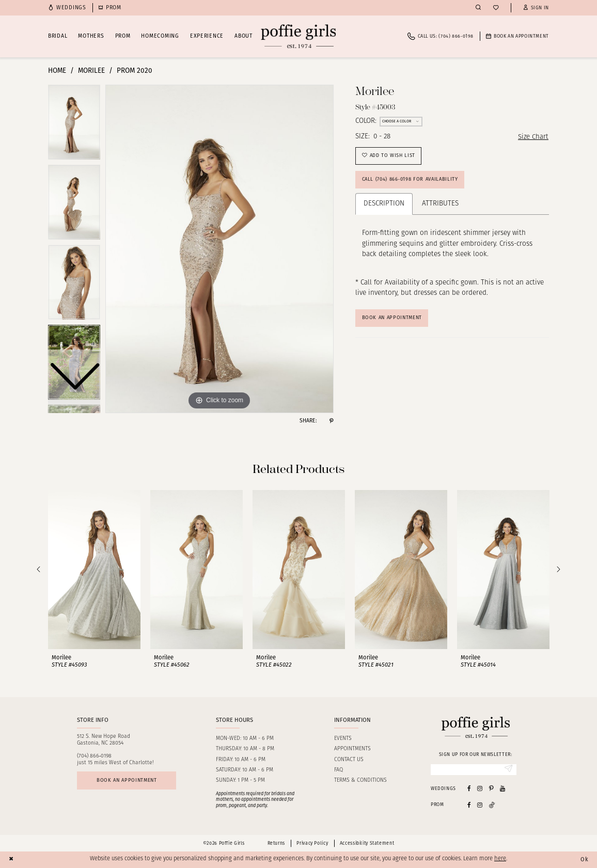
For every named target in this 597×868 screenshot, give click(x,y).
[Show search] (478, 8)
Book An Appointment (394, 320)
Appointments (352, 749)
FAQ (339, 770)
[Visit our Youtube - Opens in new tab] (502, 789)
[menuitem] (67, 8)
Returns (276, 843)
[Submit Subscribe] (508, 770)
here (500, 859)
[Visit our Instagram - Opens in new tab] (480, 789)
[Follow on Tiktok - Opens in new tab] (492, 805)
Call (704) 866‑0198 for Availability (411, 181)
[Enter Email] (474, 770)
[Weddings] (67, 8)
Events (343, 739)
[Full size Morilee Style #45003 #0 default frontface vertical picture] (219, 249)
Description (384, 205)
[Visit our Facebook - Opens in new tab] (469, 789)
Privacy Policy (312, 843)
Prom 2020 (135, 70)
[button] (536, 8)
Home (57, 70)
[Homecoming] (110, 8)
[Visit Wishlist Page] (496, 8)
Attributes (440, 205)
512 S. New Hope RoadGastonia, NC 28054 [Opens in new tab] (104, 740)
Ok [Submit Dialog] (585, 859)
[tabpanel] (219, 249)
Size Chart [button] (533, 137)
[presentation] (94, 569)
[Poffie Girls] (298, 36)
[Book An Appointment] (517, 36)
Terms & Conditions (360, 780)
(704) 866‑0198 (95, 756)
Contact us (349, 760)
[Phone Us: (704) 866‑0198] (441, 36)
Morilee (91, 70)
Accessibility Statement (367, 843)
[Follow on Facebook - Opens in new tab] (469, 805)
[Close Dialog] (11, 860)
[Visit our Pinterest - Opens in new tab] (491, 789)
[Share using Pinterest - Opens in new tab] (331, 421)
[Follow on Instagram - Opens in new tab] (480, 805)
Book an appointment (128, 781)
